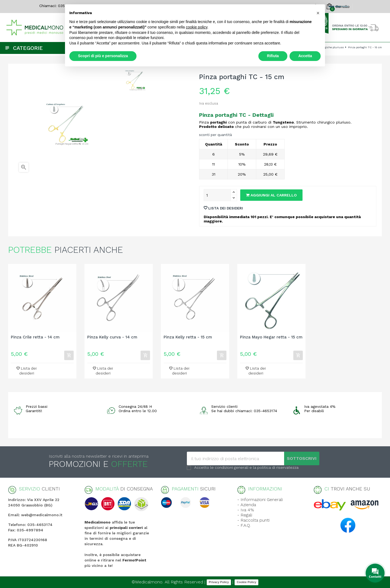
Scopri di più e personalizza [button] (103, 56)
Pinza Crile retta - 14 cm (35, 337)
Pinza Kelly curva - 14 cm (112, 337)
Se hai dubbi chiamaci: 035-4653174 (244, 411)
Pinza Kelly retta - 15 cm (188, 337)
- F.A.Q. (244, 525)
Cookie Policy (246, 582)
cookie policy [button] (196, 27)
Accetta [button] (305, 56)
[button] (318, 13)
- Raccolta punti (253, 520)
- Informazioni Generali (260, 500)
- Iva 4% (246, 510)
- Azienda (247, 505)
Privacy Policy (219, 582)
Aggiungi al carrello (271, 195)
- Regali (245, 515)
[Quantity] (217, 195)
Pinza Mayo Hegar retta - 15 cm (271, 337)
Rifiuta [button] (273, 56)
